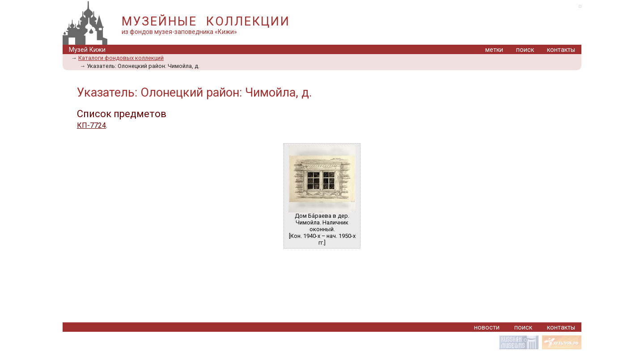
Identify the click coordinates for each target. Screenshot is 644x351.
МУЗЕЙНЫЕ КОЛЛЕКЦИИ (206, 21)
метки (494, 50)
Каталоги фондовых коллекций (121, 58)
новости (487, 328)
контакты (561, 50)
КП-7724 (91, 125)
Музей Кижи (87, 50)
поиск (525, 50)
